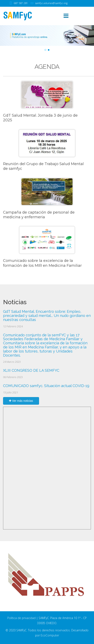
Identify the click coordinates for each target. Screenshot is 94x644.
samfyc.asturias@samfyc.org (51, 3)
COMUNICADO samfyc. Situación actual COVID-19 (46, 386)
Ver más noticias (21, 401)
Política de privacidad (21, 618)
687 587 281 (21, 3)
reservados (63, 630)
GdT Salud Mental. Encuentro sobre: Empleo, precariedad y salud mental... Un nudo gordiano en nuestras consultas (47, 316)
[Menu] (66, 16)
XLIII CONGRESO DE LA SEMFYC (31, 370)
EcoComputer (50, 635)
